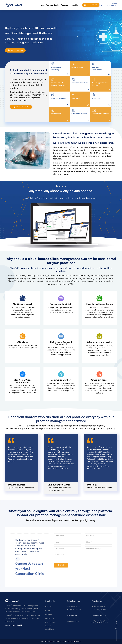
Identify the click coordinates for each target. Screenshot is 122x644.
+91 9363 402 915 (110, 6)
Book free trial (91, 5)
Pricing (57, 5)
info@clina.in (74, 622)
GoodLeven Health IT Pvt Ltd (56, 641)
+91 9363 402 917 (100, 606)
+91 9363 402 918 (100, 610)
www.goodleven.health (14, 625)
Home (42, 5)
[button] (57, 186)
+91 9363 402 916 (75, 610)
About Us (64, 5)
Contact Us (74, 5)
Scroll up (116, 625)
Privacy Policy (50, 622)
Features (49, 5)
